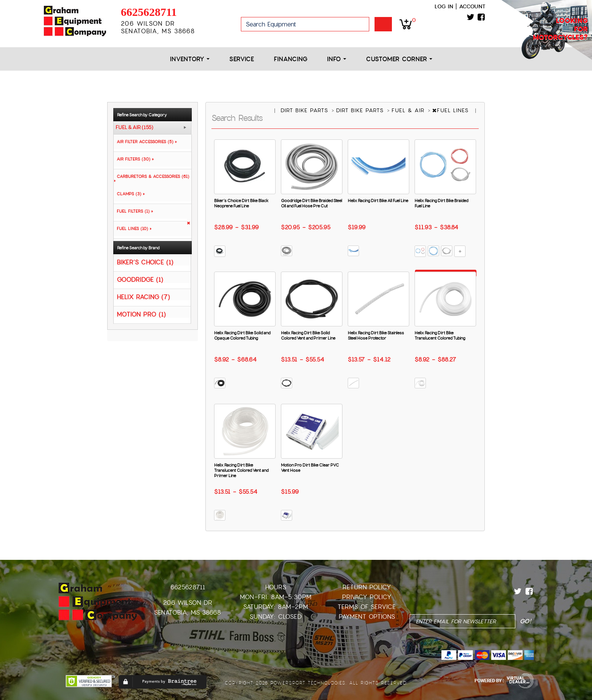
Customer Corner (399, 59)
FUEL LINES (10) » (133, 229)
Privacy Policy (367, 597)
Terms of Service (367, 607)
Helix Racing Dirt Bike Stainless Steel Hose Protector (376, 335)
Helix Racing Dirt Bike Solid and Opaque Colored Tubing (242, 335)
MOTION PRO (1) (141, 314)
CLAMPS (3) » (129, 194)
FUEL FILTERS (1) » (133, 211)
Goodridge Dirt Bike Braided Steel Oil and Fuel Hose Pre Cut (311, 203)
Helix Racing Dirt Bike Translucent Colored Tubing (440, 335)
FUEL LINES (452, 110)
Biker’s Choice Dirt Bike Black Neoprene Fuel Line (241, 203)
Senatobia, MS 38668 (187, 613)
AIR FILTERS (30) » (134, 159)
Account (472, 6)
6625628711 (149, 12)
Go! (383, 24)
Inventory (190, 59)
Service (242, 59)
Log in (444, 6)
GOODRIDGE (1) (140, 279)
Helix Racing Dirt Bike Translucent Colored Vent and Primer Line (241, 470)
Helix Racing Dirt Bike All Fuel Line (378, 201)
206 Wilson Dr (188, 603)
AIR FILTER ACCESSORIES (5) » (145, 142)
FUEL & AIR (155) (134, 128)
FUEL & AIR (409, 110)
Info (337, 59)
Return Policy (367, 587)
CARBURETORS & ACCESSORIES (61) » (151, 178)
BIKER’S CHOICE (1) (145, 262)
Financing (291, 59)
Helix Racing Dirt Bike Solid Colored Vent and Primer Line (308, 335)
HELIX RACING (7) (143, 297)
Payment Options (367, 617)
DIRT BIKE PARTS (305, 110)
